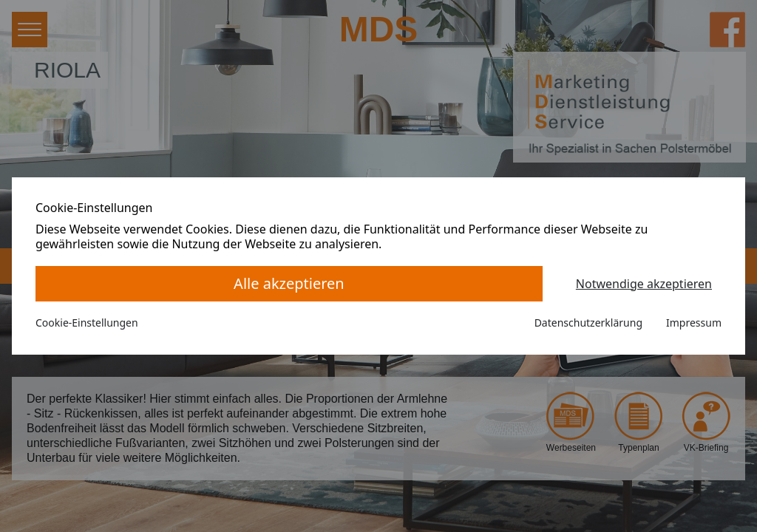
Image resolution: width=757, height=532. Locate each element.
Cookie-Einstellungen (87, 323)
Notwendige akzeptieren (644, 284)
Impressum (694, 323)
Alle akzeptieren (289, 283)
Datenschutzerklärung (588, 323)
